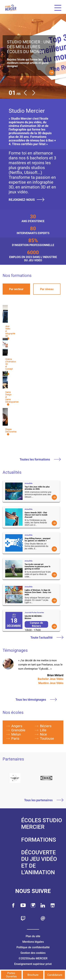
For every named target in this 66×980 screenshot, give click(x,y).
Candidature (55, 975)
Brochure (33, 975)
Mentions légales (33, 942)
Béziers (46, 726)
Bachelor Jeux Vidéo (51, 679)
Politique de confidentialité (33, 947)
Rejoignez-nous (27, 200)
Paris (15, 738)
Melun (16, 734)
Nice (43, 734)
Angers (17, 726)
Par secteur (16, 289)
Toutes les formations (40, 460)
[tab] (16, 289)
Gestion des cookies (33, 953)
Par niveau (47, 289)
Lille (43, 730)
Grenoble (18, 730)
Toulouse (47, 738)
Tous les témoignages (36, 700)
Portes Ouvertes (11, 975)
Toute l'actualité (47, 638)
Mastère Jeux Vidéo (51, 683)
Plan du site (33, 936)
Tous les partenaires (44, 800)
